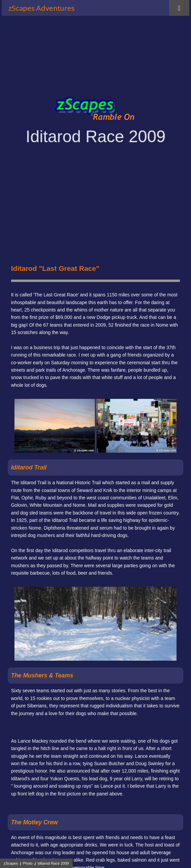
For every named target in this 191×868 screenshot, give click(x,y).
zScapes (11, 863)
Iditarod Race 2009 (53, 863)
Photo (28, 863)
